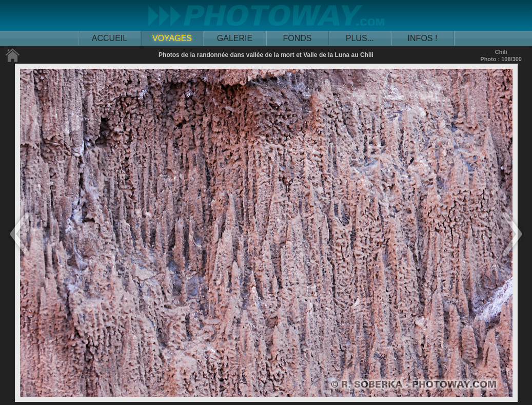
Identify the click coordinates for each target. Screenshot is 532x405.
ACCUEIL (110, 38)
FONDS (298, 38)
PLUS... (360, 38)
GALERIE (235, 38)
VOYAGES (172, 38)
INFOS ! (423, 38)
